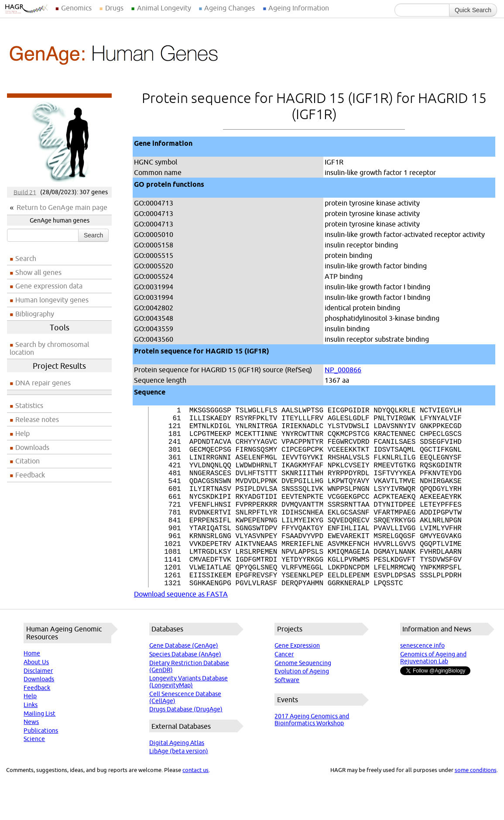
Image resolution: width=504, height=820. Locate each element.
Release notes (37, 419)
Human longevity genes (52, 300)
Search (93, 235)
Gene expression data (49, 286)
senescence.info (422, 686)
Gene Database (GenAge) (184, 686)
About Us (36, 702)
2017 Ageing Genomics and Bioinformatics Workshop (312, 760)
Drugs (114, 8)
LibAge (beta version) (179, 791)
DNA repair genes (43, 383)
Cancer (284, 694)
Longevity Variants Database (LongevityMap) (189, 722)
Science (34, 779)
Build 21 (25, 192)
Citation (27, 461)
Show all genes (38, 272)
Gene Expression (297, 686)
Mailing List (39, 754)
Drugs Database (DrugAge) (186, 749)
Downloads (32, 447)
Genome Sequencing (303, 703)
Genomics (76, 8)
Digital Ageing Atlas (177, 783)
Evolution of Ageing (302, 711)
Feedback (30, 475)
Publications (41, 771)
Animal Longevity (164, 8)
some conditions (476, 810)
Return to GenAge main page (62, 207)
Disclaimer (38, 711)
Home (32, 693)
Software (287, 720)
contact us (195, 810)
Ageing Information (299, 8)
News (31, 762)
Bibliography (35, 314)
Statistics (29, 405)
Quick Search (473, 10)
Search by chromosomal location (49, 348)
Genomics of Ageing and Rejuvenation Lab (433, 698)
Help (22, 433)
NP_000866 (343, 370)
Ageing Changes (230, 8)
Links (31, 745)
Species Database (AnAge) (185, 694)
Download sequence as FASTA (181, 634)
